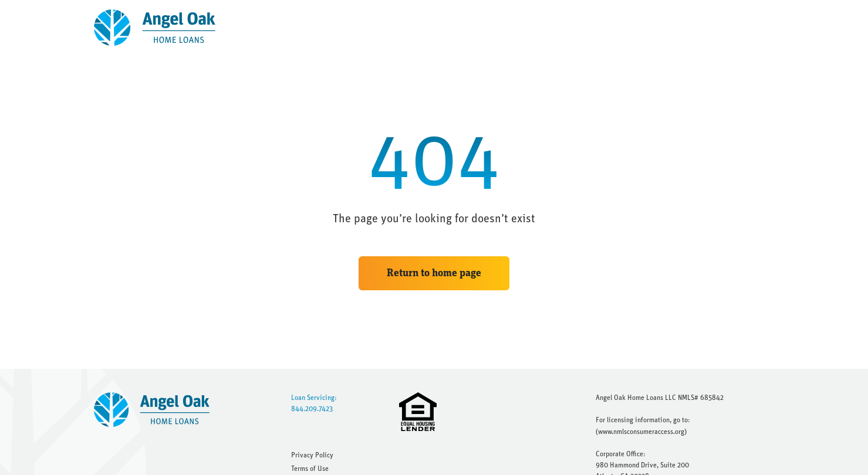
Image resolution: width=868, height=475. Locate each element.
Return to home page (434, 273)
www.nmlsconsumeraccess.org (641, 432)
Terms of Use (310, 469)
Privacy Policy (312, 455)
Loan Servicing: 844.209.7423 (314, 403)
